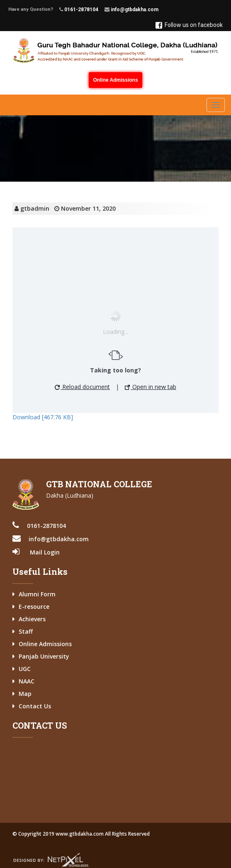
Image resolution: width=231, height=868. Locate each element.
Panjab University (44, 656)
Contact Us (35, 706)
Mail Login (45, 552)
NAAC (27, 681)
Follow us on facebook (189, 25)
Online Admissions (115, 80)
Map (25, 694)
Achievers (32, 619)
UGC (25, 669)
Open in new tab (151, 387)
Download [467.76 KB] (43, 417)
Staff (26, 631)
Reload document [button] (82, 387)
